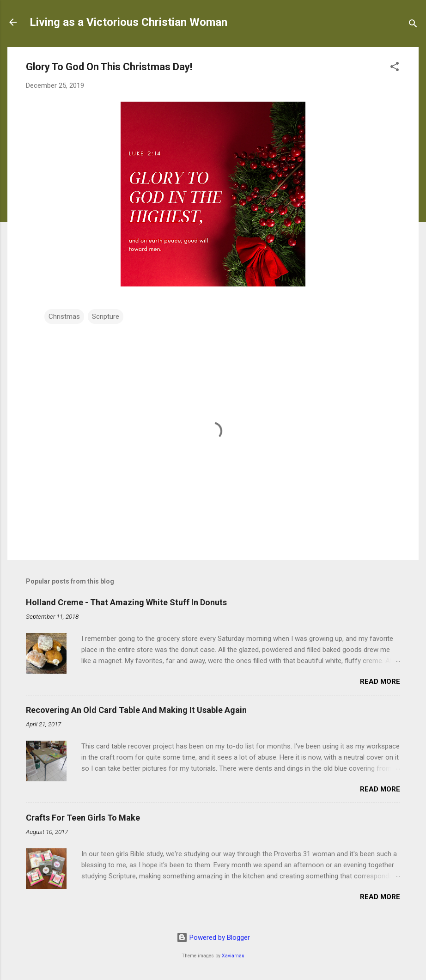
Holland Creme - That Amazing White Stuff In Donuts (126, 602)
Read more (380, 682)
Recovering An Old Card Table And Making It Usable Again (136, 710)
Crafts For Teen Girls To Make (83, 818)
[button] (395, 68)
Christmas (64, 317)
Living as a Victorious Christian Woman (128, 22)
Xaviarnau (233, 956)
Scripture (106, 317)
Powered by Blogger (213, 937)
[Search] (413, 25)
